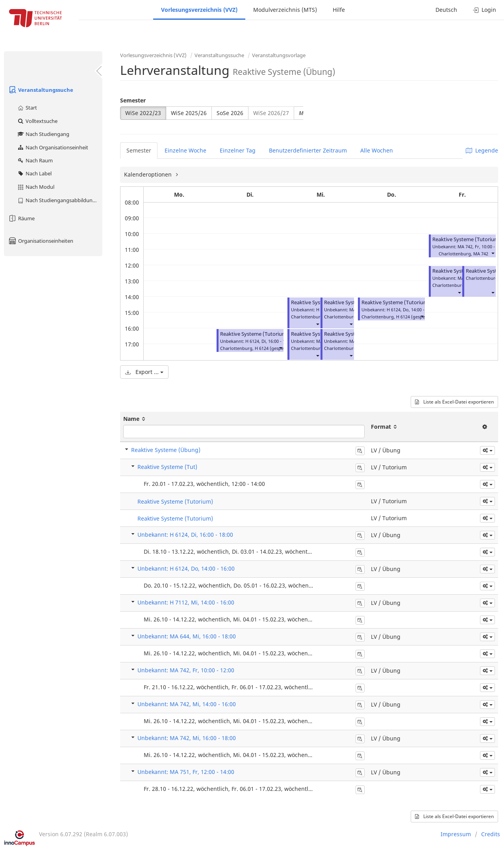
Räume (21, 218)
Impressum (456, 834)
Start (27, 108)
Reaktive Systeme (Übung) (166, 450)
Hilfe (339, 10)
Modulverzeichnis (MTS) (285, 10)
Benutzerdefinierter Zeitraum (308, 150)
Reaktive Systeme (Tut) (167, 467)
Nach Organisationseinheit (53, 147)
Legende (482, 150)
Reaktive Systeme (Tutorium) (254, 334)
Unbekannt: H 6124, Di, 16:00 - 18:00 (185, 535)
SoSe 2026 (230, 113)
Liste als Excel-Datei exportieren (454, 402)
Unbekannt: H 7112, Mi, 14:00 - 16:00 (186, 602)
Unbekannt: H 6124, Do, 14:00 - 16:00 (186, 568)
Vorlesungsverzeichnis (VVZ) (199, 10)
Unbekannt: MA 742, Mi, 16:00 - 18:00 (187, 738)
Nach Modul (36, 187)
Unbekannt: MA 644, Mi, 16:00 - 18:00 (187, 636)
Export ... (144, 372)
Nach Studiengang (43, 134)
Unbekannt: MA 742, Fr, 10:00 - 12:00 (186, 670)
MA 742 (481, 254)
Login (485, 10)
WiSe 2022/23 (143, 113)
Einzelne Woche (185, 150)
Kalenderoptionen (149, 174)
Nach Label (34, 173)
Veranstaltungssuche (41, 90)
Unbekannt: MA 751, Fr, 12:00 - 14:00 (186, 772)
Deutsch (446, 10)
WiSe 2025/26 (189, 113)
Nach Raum (35, 160)
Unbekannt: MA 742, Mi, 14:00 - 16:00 (187, 704)
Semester (133, 100)
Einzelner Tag (238, 150)
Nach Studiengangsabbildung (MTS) (60, 200)
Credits (491, 834)
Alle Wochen (377, 150)
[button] (280, 347)
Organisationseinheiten (41, 241)
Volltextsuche (37, 121)
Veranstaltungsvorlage (279, 55)
